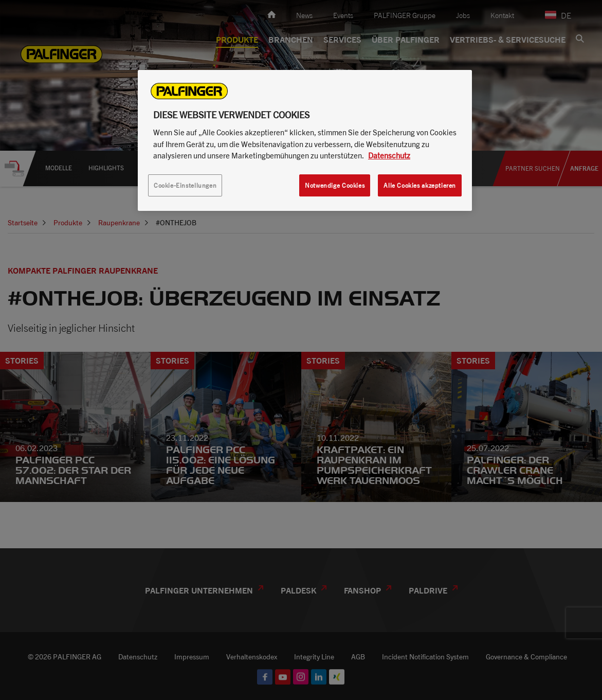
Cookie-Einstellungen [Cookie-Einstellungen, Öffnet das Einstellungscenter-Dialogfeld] (185, 185)
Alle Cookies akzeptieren (420, 185)
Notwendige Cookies (335, 185)
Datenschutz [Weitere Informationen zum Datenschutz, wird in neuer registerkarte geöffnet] (389, 155)
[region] (305, 140)
